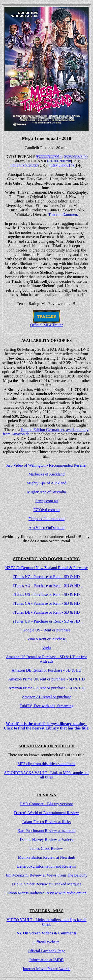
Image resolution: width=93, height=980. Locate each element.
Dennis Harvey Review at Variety (46, 840)
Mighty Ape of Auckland (47, 483)
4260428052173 (62, 165)
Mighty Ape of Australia (47, 492)
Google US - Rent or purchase (46, 630)
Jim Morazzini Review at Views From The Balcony (47, 875)
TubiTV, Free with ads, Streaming (46, 706)
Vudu (46, 648)
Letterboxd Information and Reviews (46, 866)
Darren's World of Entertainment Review (47, 813)
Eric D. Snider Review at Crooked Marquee (46, 884)
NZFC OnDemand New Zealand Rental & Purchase (46, 568)
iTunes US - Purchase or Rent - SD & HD (46, 594)
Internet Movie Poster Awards (46, 969)
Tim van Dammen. (63, 214)
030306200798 (59, 161)
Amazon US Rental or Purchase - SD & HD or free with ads (46, 659)
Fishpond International (46, 519)
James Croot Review (46, 848)
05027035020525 (24, 165)
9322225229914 (49, 157)
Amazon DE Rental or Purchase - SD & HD (47, 670)
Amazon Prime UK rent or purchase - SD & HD (47, 679)
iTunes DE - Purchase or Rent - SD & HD (46, 612)
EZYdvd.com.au (47, 510)
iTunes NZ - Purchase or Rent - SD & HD (46, 577)
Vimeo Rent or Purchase (47, 639)
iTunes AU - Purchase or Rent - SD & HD (46, 586)
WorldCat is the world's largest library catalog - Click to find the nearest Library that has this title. (46, 726)
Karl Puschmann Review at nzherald (47, 831)
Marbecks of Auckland (47, 474)
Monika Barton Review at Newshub (46, 857)
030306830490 (76, 157)
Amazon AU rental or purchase (46, 697)
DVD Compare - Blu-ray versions (46, 804)
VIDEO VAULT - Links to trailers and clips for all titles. (46, 922)
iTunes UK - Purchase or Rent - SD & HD (46, 621)
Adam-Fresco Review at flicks (46, 822)
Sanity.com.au (46, 501)
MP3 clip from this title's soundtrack (47, 764)
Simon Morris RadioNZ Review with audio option (46, 893)
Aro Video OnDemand (46, 528)
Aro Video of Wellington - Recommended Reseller (46, 465)
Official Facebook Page (46, 951)
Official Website (46, 942)
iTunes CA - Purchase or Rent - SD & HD (46, 603)
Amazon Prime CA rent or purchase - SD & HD (46, 688)
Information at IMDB (47, 960)
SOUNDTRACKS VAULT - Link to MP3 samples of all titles (46, 775)
